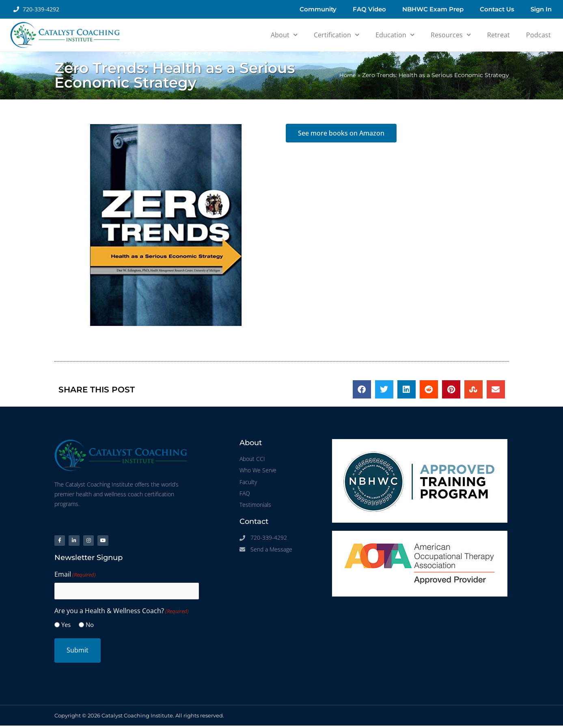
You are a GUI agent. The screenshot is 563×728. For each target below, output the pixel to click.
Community (318, 9)
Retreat (498, 35)
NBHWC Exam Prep (433, 9)
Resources (451, 35)
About (284, 35)
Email (75, 577)
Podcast (538, 35)
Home (347, 75)
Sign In (541, 9)
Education (395, 35)
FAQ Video (369, 9)
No (90, 627)
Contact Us (497, 9)
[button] (362, 389)
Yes (66, 627)
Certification (337, 35)
